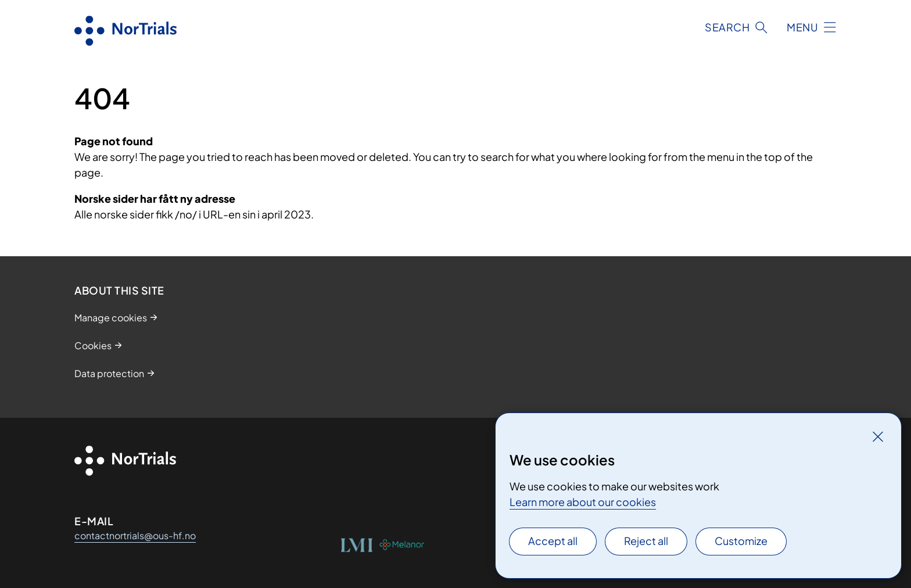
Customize (741, 541)
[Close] (878, 436)
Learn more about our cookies (583, 502)
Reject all (646, 541)
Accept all (553, 541)
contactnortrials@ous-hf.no (135, 535)
